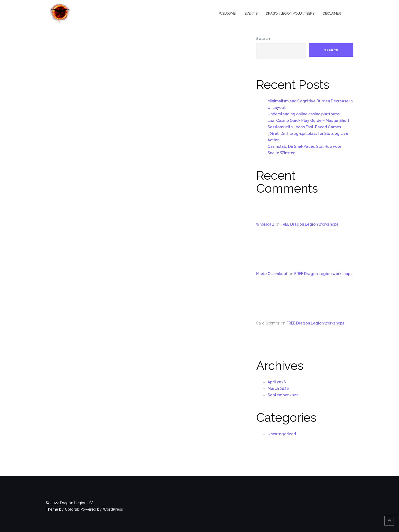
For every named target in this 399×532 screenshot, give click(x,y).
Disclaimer (332, 13)
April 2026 (277, 382)
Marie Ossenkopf (272, 274)
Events (251, 13)
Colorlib (72, 509)
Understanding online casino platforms (304, 114)
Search (263, 39)
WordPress (113, 509)
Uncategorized (282, 434)
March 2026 (278, 389)
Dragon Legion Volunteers (290, 13)
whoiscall (265, 224)
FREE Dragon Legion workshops (310, 224)
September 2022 (283, 395)
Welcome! (227, 13)
